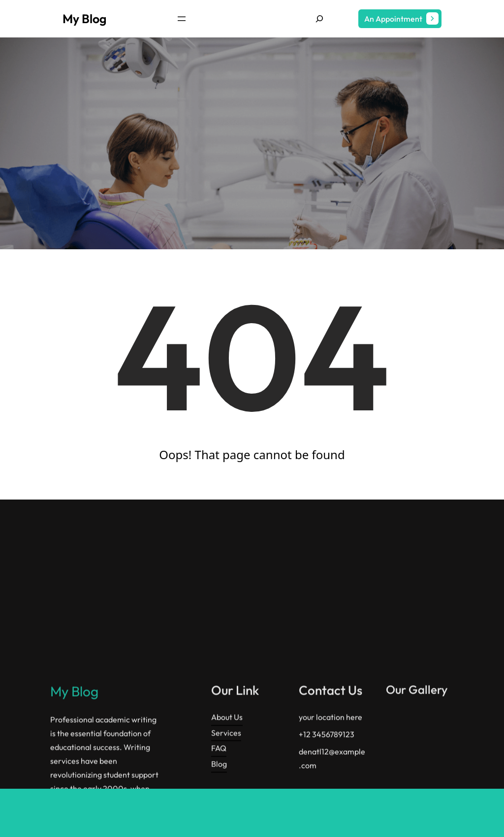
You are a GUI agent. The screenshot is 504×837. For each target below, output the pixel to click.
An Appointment (393, 19)
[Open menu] (182, 19)
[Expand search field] (319, 19)
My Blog (84, 19)
